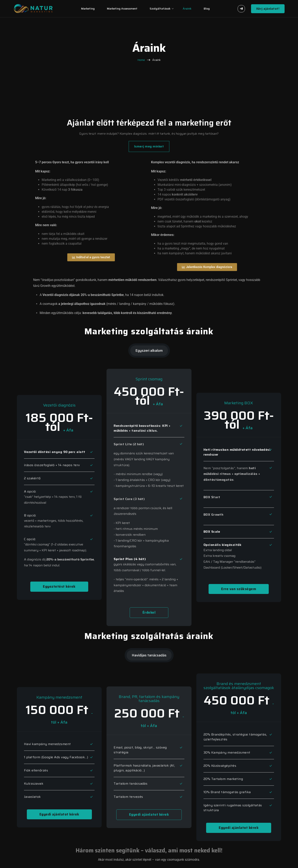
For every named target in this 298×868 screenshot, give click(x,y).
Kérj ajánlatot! (268, 9)
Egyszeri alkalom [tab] (149, 351)
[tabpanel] (149, 495)
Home (141, 60)
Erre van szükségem (239, 589)
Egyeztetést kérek (59, 586)
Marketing (88, 9)
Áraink (187, 9)
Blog (207, 9)
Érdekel (149, 612)
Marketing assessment (122, 9)
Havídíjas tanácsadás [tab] (149, 655)
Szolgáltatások (160, 9)
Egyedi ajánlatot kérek (59, 814)
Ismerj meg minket (149, 146)
